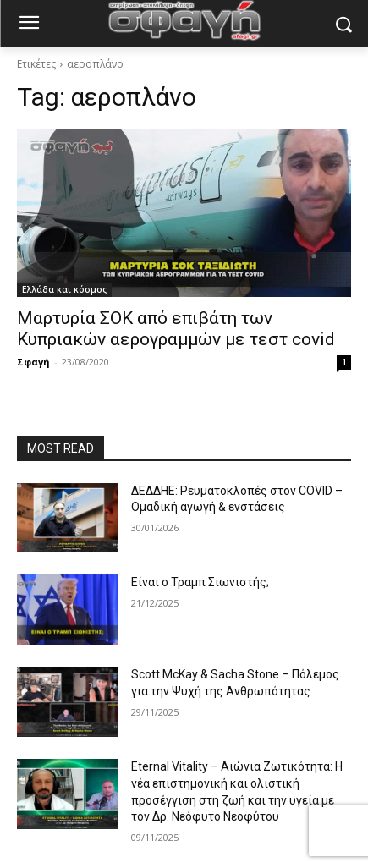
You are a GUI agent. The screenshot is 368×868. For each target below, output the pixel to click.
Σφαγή (33, 362)
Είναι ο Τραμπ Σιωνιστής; (200, 582)
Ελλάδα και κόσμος (64, 289)
